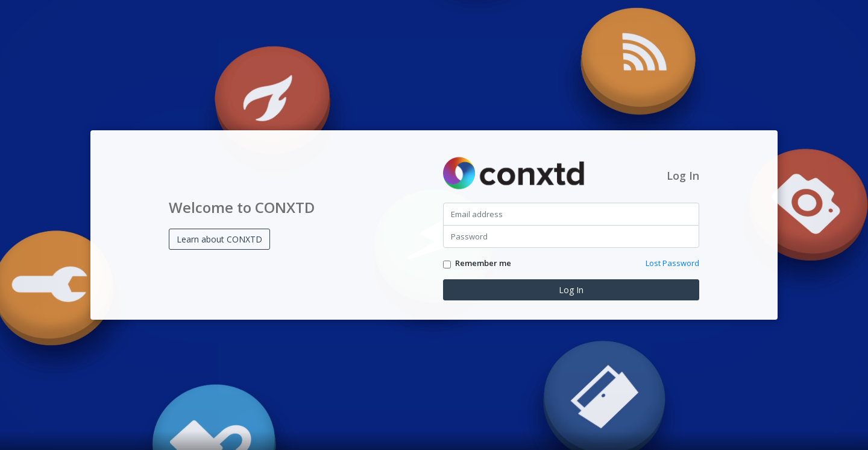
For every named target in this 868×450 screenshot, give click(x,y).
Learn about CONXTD (219, 239)
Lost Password (672, 263)
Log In (571, 290)
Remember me (483, 263)
